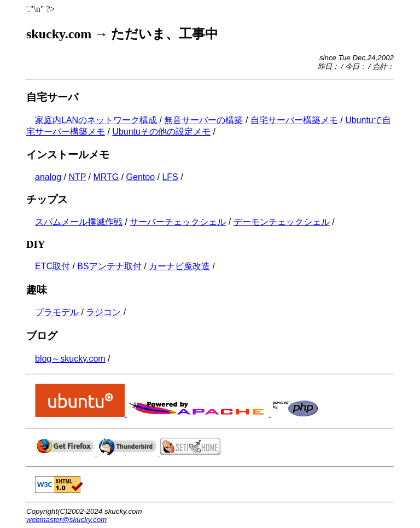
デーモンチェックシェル (282, 222)
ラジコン (103, 312)
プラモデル (57, 312)
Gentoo (141, 177)
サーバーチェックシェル (178, 222)
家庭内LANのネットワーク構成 (96, 120)
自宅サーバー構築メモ (294, 120)
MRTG (106, 177)
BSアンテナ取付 (109, 266)
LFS (170, 177)
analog (48, 177)
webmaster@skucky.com (66, 520)
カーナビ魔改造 (179, 266)
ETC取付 (52, 266)
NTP (77, 177)
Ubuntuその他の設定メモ (161, 132)
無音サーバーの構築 (203, 120)
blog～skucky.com (70, 359)
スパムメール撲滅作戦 (79, 222)
